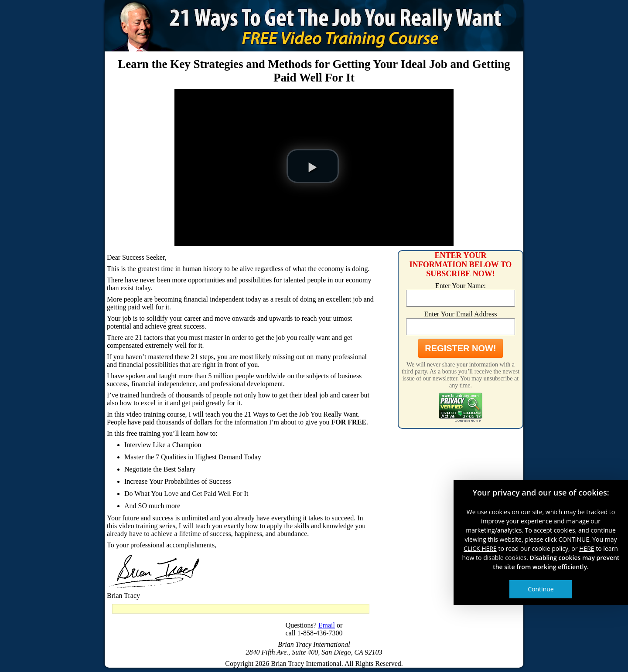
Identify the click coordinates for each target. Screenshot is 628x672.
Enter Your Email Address (460, 314)
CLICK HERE (480, 548)
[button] (313, 166)
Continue (541, 589)
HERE (587, 548)
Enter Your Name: (461, 286)
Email (327, 625)
